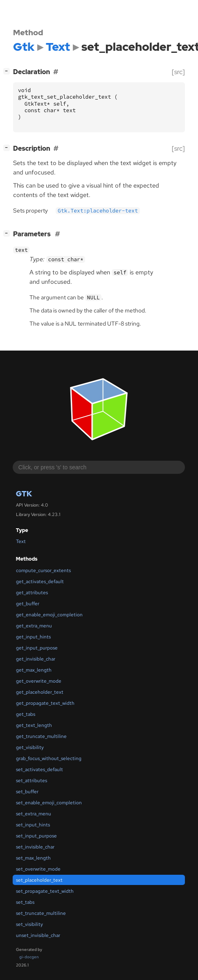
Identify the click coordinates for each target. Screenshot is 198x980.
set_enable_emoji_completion (49, 803)
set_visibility (29, 924)
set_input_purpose (36, 836)
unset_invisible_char (38, 935)
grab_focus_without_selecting (49, 758)
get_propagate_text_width (45, 703)
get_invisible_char (36, 659)
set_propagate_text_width (45, 891)
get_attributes (32, 593)
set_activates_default (39, 770)
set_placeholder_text (39, 880)
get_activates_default (40, 582)
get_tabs (26, 714)
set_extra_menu (34, 814)
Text (21, 541)
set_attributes (32, 781)
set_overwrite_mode (38, 869)
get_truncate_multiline (41, 736)
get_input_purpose (37, 648)
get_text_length (34, 725)
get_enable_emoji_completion (49, 615)
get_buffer (28, 604)
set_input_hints (33, 825)
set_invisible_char (35, 847)
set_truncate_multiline (41, 913)
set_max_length (33, 858)
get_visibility (30, 747)
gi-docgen (29, 957)
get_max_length (34, 670)
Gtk (24, 494)
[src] (178, 72)
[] (8, 71)
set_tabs (25, 902)
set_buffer (27, 792)
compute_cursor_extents (43, 570)
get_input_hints (33, 637)
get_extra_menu (34, 626)
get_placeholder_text (40, 692)
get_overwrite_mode (39, 681)
